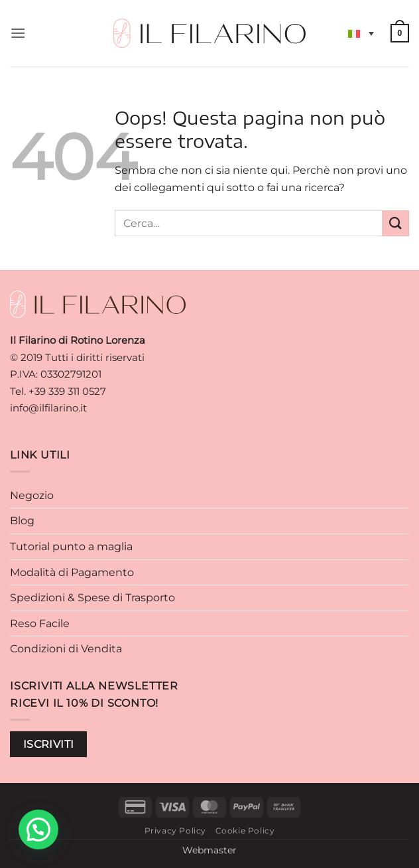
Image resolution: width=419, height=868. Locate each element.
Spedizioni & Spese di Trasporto (92, 598)
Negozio (32, 495)
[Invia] (396, 223)
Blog (22, 521)
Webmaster (209, 850)
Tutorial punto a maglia (71, 546)
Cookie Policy (245, 831)
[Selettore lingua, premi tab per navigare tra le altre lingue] (361, 33)
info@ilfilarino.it (48, 408)
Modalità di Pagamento (72, 572)
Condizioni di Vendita (66, 649)
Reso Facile (40, 623)
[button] (18, 33)
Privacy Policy (176, 831)
